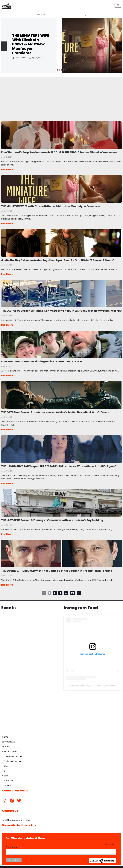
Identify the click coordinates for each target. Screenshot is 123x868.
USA (6, 763)
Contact (7, 782)
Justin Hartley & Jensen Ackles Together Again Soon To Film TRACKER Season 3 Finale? (61, 242)
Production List (10, 748)
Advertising (9, 777)
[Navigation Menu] (118, 5)
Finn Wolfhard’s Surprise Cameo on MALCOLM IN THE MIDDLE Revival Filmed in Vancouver (61, 135)
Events (6, 743)
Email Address (13, 844)
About (5, 772)
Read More (7, 169)
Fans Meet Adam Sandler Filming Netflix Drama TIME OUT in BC (61, 343)
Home (5, 734)
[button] (58, 70)
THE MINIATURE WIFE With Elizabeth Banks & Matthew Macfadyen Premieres (31, 44)
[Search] (58, 14)
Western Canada (13, 753)
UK (5, 768)
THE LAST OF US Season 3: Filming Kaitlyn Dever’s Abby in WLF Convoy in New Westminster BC (61, 292)
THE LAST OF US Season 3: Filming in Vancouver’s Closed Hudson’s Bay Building (61, 500)
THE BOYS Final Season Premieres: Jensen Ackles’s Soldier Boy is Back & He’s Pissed (61, 393)
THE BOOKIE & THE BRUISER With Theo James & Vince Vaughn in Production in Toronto (61, 550)
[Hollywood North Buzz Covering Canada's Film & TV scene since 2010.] (6, 5)
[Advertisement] (61, 96)
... (66, 589)
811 (73, 589)
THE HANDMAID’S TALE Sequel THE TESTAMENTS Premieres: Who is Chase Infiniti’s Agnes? (61, 447)
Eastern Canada (12, 758)
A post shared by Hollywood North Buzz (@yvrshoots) (93, 682)
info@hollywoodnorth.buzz (16, 817)
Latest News (9, 738)
